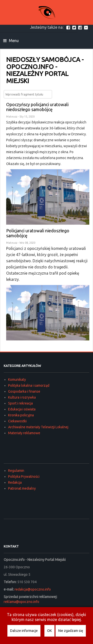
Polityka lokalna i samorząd (29, 385)
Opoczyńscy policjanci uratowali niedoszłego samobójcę (37, 107)
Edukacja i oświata (22, 409)
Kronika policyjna (21, 415)
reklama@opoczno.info (21, 602)
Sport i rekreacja (20, 403)
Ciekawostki (17, 421)
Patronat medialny (22, 488)
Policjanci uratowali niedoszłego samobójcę (38, 233)
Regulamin (16, 471)
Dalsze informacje (24, 631)
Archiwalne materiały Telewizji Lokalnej (38, 427)
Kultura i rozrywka (22, 397)
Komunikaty (17, 380)
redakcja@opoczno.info (33, 589)
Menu (11, 41)
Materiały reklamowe (24, 433)
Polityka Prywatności (24, 477)
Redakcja (15, 482)
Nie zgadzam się (71, 631)
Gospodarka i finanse (24, 391)
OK (49, 631)
